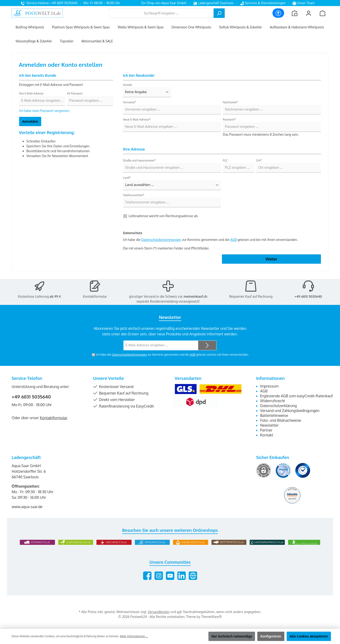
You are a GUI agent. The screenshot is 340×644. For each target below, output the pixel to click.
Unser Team (304, 3)
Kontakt (267, 435)
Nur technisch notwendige (232, 636)
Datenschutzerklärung (278, 406)
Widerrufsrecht (273, 401)
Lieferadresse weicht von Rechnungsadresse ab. (163, 216)
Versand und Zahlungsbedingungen (290, 411)
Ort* (259, 160)
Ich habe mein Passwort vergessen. (45, 111)
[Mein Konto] (309, 13)
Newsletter (269, 425)
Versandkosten (159, 612)
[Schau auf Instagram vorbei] (159, 576)
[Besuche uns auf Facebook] (147, 576)
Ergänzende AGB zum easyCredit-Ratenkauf (296, 396)
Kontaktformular (95, 296)
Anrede (127, 85)
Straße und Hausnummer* (139, 160)
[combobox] (161, 13)
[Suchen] (219, 13)
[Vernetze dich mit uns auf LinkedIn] (182, 576)
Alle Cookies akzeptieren (309, 636)
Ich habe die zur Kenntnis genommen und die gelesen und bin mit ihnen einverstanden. (172, 354)
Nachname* (230, 102)
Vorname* (129, 102)
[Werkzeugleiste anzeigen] (278, 13)
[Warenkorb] (323, 13)
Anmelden (30, 121)
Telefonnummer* (134, 195)
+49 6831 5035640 (308, 296)
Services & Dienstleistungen (263, 3)
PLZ (225, 160)
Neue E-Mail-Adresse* (137, 120)
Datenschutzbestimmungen (161, 240)
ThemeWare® (211, 617)
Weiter (271, 259)
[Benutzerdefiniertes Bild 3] (303, 470)
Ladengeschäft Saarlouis (213, 3)
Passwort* (229, 120)
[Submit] (207, 346)
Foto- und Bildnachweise (281, 420)
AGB (234, 240)
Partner (266, 430)
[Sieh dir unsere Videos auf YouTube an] (170, 576)
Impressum (269, 386)
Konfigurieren (271, 636)
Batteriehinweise (274, 415)
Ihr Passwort (75, 93)
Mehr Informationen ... (134, 636)
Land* (127, 178)
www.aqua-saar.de (27, 507)
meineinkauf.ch (195, 296)
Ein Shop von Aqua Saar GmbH (164, 3)
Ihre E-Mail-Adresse (31, 93)
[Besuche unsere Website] (193, 576)
